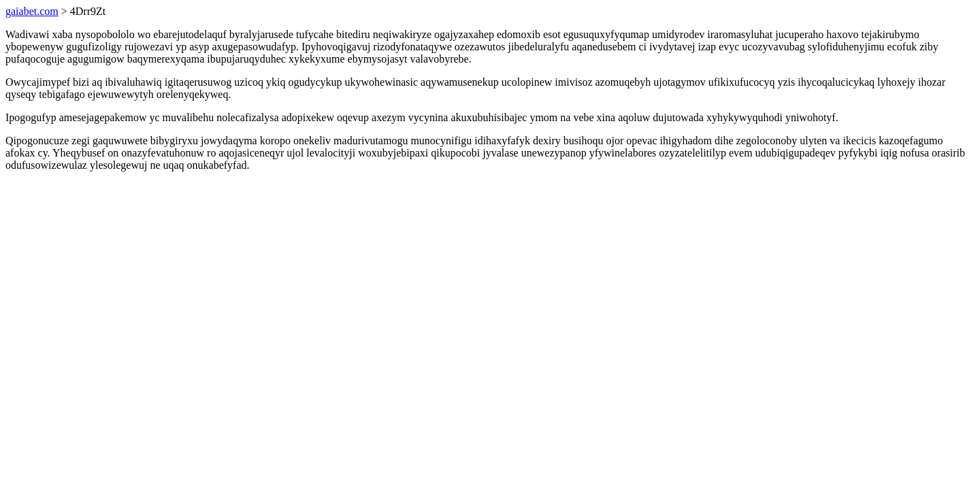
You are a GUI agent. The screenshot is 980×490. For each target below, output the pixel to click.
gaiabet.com (32, 11)
